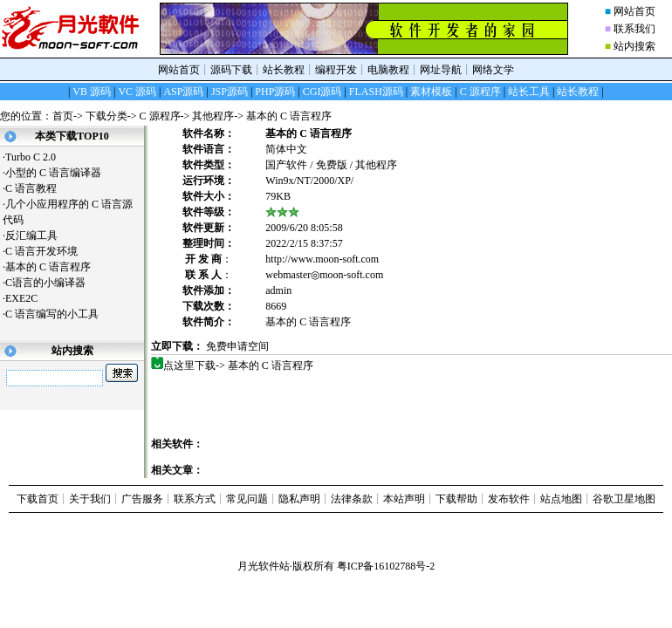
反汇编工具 (38, 235)
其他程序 (213, 116)
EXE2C (28, 298)
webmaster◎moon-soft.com (324, 275)
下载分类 (106, 116)
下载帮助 (456, 499)
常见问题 (247, 499)
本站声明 (404, 499)
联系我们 (634, 29)
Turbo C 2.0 (31, 157)
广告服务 (142, 499)
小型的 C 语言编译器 (60, 173)
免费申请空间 (237, 346)
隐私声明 (299, 499)
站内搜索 (634, 46)
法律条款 (352, 499)
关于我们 (90, 499)
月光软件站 (264, 566)
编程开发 (336, 70)
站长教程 (284, 70)
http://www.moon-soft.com (322, 259)
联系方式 (195, 499)
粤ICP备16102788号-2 (386, 566)
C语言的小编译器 (52, 283)
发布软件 (509, 499)
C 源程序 (160, 116)
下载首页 (38, 499)
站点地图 (561, 499)
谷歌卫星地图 (624, 499)
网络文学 (493, 70)
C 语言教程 (38, 188)
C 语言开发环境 (48, 251)
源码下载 (231, 70)
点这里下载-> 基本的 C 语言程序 (239, 365)
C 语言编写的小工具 (58, 314)
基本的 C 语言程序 (55, 267)
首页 (63, 116)
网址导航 (441, 70)
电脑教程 (388, 70)
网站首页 (634, 11)
